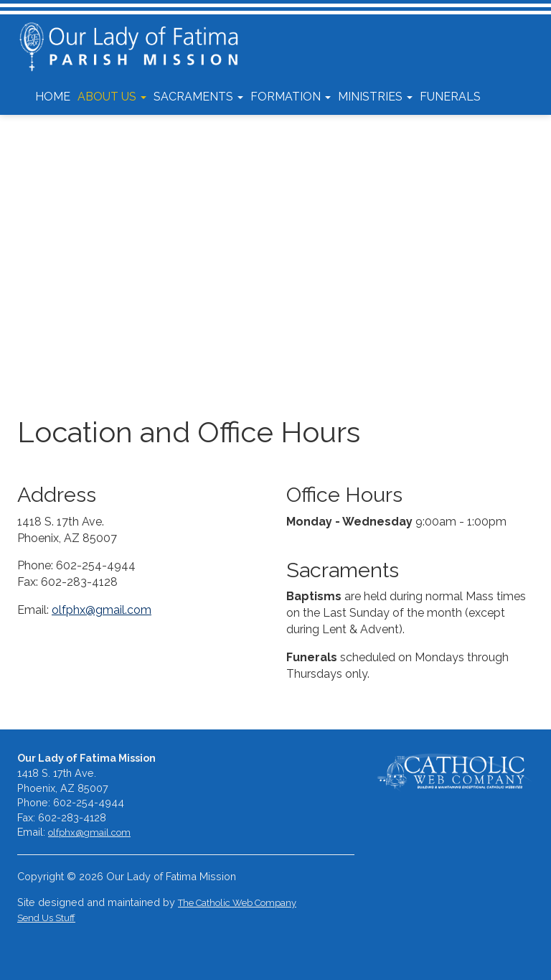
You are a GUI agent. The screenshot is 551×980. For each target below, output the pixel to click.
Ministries (375, 97)
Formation (291, 97)
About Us (112, 97)
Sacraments (198, 97)
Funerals (450, 97)
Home (53, 97)
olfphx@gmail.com (102, 610)
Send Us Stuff (46, 918)
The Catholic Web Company (237, 903)
